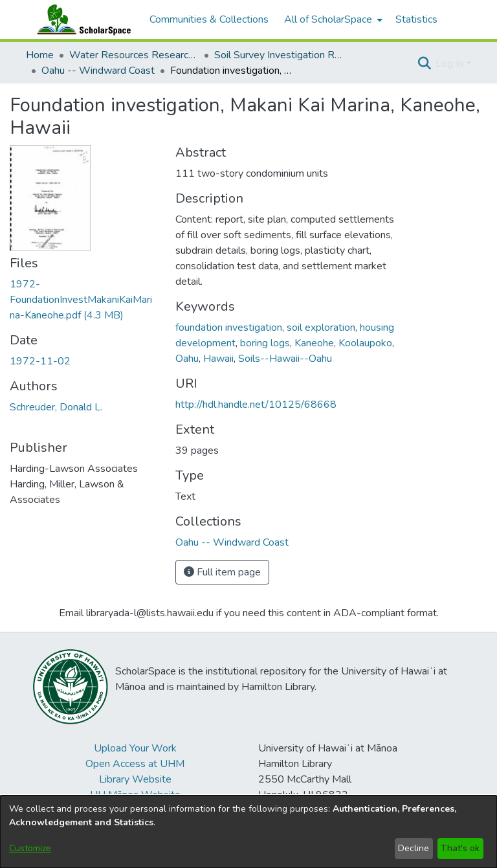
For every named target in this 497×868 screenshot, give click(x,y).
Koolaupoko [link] (365, 343)
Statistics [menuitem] (416, 19)
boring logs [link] (265, 343)
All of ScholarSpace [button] (328, 19)
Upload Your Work (135, 748)
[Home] (81, 19)
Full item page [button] (222, 572)
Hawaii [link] (218, 359)
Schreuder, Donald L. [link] (56, 407)
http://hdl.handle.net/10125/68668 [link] (256, 405)
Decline (414, 848)
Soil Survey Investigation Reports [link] (279, 55)
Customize (30, 848)
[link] (81, 300)
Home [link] (40, 55)
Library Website (135, 779)
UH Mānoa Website (135, 795)
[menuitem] (332, 19)
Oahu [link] (187, 359)
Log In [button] (451, 63)
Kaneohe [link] (314, 343)
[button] (424, 63)
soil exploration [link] (321, 328)
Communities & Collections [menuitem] (209, 19)
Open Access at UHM (135, 764)
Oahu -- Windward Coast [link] (98, 71)
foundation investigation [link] (229, 328)
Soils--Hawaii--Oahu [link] (285, 359)
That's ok (460, 848)
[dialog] (248, 832)
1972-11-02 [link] (40, 361)
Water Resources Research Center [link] (134, 55)
